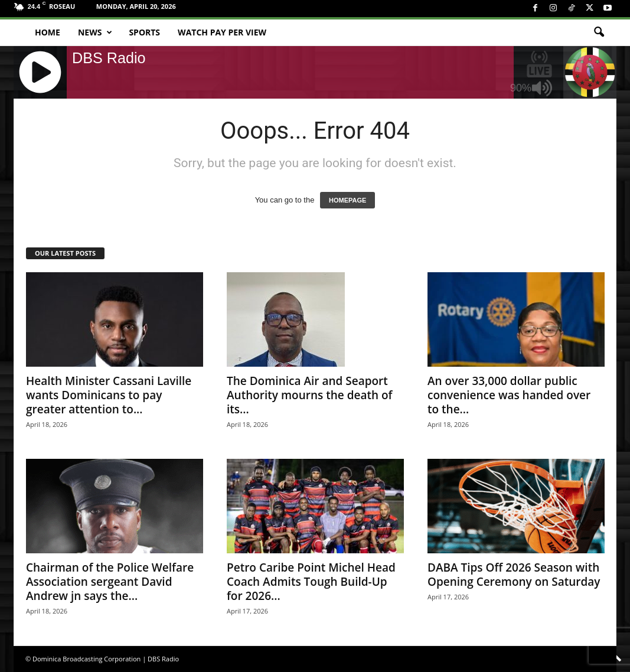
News (95, 32)
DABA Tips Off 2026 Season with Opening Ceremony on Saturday (514, 575)
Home (48, 32)
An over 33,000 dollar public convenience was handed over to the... (509, 395)
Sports (144, 32)
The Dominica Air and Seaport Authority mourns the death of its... (309, 395)
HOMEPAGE (347, 200)
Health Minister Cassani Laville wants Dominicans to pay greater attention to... (109, 395)
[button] (599, 32)
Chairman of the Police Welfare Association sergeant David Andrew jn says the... (110, 582)
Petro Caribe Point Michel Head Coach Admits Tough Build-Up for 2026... (311, 582)
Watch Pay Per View (222, 32)
